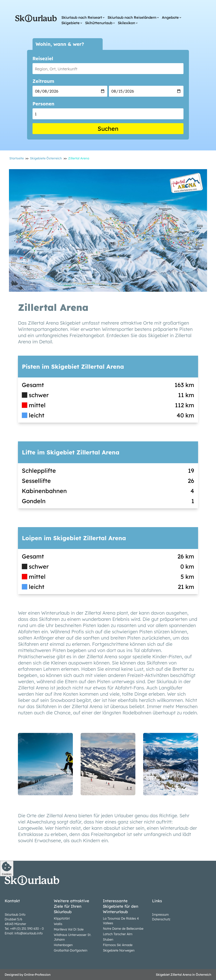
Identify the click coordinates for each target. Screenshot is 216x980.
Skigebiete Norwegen (119, 950)
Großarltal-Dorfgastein (71, 950)
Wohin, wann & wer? (60, 44)
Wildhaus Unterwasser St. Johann (72, 937)
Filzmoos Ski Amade (118, 945)
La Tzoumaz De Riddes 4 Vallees (121, 921)
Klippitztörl (62, 918)
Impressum (160, 915)
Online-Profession (37, 975)
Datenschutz (161, 919)
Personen (43, 104)
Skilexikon (127, 23)
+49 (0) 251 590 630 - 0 (27, 929)
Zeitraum (43, 81)
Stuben (108, 939)
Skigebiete (71, 23)
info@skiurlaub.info (29, 933)
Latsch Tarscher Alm (118, 934)
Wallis (58, 924)
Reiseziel (43, 58)
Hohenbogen (63, 945)
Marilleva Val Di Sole (69, 929)
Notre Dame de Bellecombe (123, 929)
